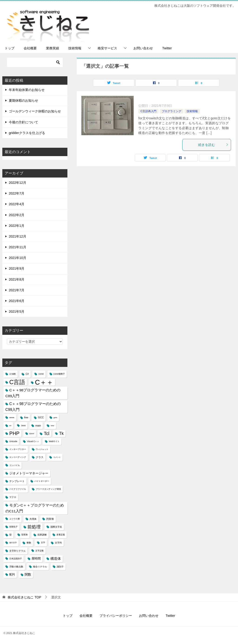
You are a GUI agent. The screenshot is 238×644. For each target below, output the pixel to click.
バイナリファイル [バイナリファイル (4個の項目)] (18, 489)
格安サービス (107, 48)
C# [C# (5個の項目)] (27, 374)
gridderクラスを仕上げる (27, 133)
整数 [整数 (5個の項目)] (29, 543)
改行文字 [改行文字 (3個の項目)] (13, 543)
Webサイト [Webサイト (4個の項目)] (54, 441)
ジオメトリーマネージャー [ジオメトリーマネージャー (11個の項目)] (29, 473)
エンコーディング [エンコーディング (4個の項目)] (18, 457)
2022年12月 (18, 183)
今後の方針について (23, 122)
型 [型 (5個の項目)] (10, 535)
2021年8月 (17, 279)
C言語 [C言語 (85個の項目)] (17, 382)
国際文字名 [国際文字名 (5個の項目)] (56, 527)
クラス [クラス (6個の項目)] (40, 457)
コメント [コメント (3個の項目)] (57, 457)
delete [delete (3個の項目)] (12, 418)
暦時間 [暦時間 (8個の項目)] (36, 559)
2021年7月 (17, 290)
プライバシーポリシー (116, 616)
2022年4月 (17, 204)
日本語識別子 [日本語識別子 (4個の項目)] (16, 559)
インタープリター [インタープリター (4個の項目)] (18, 449)
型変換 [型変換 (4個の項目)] (25, 535)
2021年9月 (17, 268)
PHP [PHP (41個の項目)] (14, 433)
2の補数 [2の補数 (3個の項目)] (13, 374)
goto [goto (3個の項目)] (55, 418)
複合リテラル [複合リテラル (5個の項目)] (40, 567)
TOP (24, 597)
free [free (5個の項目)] (26, 418)
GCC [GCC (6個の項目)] (41, 417)
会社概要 (30, 48)
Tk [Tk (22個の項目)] (61, 433)
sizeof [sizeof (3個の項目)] (32, 434)
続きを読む (213, 145)
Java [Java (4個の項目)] (23, 426)
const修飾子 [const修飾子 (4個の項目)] (59, 374)
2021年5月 (17, 312)
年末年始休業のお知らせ (27, 90)
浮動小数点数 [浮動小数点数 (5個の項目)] (16, 567)
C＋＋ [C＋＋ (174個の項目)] (44, 382)
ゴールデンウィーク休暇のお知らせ (35, 111)
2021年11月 (18, 247)
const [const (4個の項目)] (41, 374)
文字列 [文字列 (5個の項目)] (58, 543)
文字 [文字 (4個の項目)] (43, 543)
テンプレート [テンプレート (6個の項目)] (17, 481)
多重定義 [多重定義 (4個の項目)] (61, 535)
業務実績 (53, 48)
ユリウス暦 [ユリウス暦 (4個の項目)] (15, 519)
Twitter (167, 48)
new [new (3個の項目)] (52, 426)
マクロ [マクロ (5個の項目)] (13, 497)
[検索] (35, 62)
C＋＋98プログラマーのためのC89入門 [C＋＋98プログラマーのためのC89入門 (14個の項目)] (33, 393)
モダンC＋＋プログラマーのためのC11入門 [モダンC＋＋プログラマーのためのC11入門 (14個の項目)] (35, 508)
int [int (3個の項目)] (10, 426)
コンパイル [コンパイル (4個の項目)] (15, 465)
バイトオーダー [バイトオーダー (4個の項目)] (42, 481)
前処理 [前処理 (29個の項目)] (34, 527)
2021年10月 (18, 258)
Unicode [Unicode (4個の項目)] (13, 441)
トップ (10, 48)
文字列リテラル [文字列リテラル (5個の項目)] (17, 551)
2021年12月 (18, 236)
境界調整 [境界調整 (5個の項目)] (42, 535)
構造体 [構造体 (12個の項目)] (56, 559)
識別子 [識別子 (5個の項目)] (60, 567)
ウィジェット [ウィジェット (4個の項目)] (42, 449)
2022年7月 (17, 193)
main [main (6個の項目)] (38, 426)
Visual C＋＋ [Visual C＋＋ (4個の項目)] (33, 441)
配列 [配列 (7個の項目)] (12, 574)
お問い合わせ (143, 48)
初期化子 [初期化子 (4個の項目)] (13, 527)
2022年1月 (17, 226)
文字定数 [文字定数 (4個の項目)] (40, 551)
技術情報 (75, 48)
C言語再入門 (148, 111)
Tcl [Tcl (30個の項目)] (46, 433)
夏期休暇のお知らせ (23, 101)
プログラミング (172, 111)
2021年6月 (17, 301)
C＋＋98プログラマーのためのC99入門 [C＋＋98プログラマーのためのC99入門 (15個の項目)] (33, 407)
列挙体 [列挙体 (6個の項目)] (50, 519)
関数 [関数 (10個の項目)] (28, 575)
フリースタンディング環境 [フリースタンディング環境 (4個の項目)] (48, 489)
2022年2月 (17, 215)
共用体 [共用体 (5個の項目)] (33, 519)
